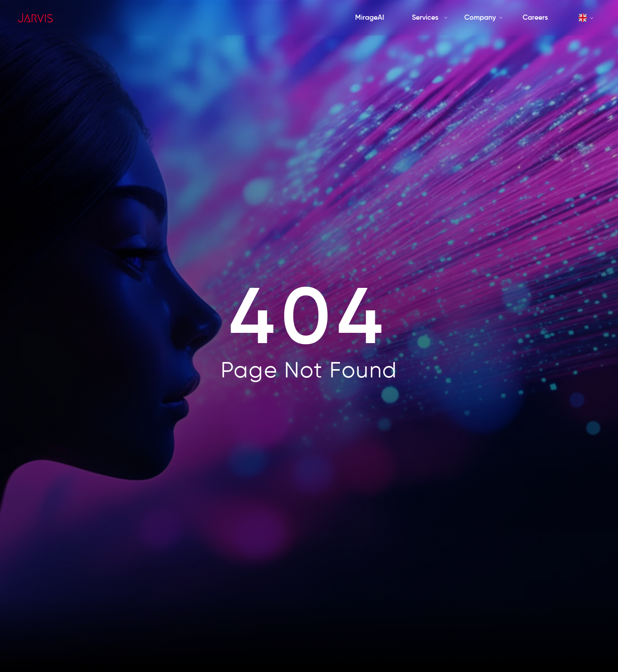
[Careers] (535, 18)
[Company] (480, 18)
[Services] (425, 18)
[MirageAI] (370, 18)
